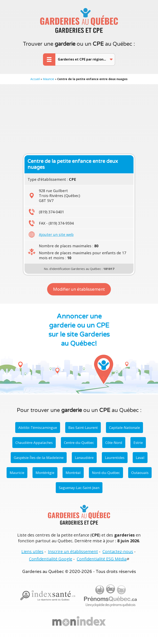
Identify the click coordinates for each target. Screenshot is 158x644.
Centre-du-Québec (79, 443)
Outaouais (140, 473)
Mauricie (48, 79)
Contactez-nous (118, 551)
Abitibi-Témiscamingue (38, 428)
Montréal (73, 473)
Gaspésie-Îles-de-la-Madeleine (39, 458)
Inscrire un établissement (73, 551)
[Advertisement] (79, 119)
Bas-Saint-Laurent (83, 428)
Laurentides (115, 458)
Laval (140, 458)
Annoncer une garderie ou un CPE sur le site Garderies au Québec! (79, 330)
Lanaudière (84, 458)
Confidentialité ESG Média (102, 559)
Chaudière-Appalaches (34, 443)
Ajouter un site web (56, 234)
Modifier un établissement (79, 289)
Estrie (138, 443)
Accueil (35, 79)
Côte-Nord (114, 443)
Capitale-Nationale (124, 428)
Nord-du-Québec (106, 473)
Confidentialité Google (51, 559)
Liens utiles (32, 551)
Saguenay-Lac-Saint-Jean (79, 488)
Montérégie (45, 473)
